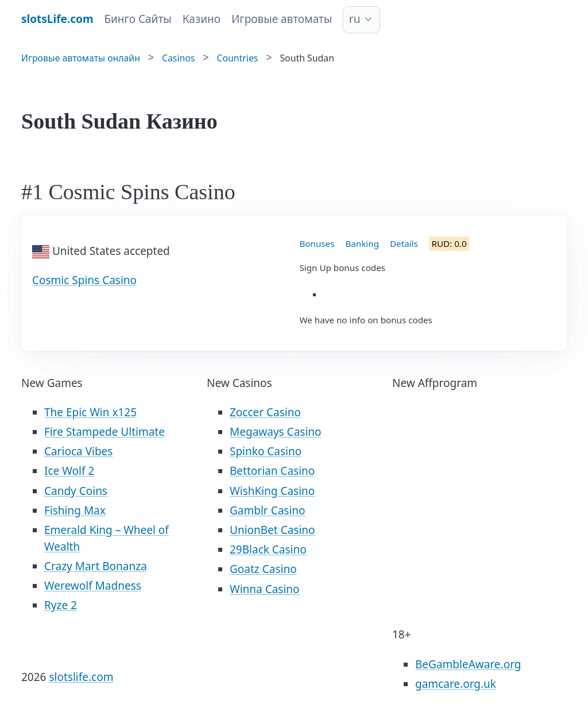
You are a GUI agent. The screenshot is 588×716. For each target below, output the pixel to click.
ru (355, 19)
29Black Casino (268, 549)
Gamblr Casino (268, 510)
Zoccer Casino (265, 412)
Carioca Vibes (78, 451)
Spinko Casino (266, 451)
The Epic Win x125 (90, 412)
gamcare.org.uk (456, 684)
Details (404, 243)
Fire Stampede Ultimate (105, 432)
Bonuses (317, 243)
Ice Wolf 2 (69, 471)
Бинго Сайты (138, 19)
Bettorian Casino (272, 471)
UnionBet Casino (272, 530)
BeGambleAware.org (468, 664)
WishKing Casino (272, 491)
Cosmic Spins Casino (84, 280)
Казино (202, 19)
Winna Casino (265, 589)
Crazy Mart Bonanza (96, 566)
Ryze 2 (61, 605)
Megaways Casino (276, 432)
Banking (362, 243)
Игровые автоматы (282, 19)
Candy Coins (76, 491)
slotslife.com (81, 677)
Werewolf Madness (93, 586)
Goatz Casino (263, 569)
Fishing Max (75, 510)
